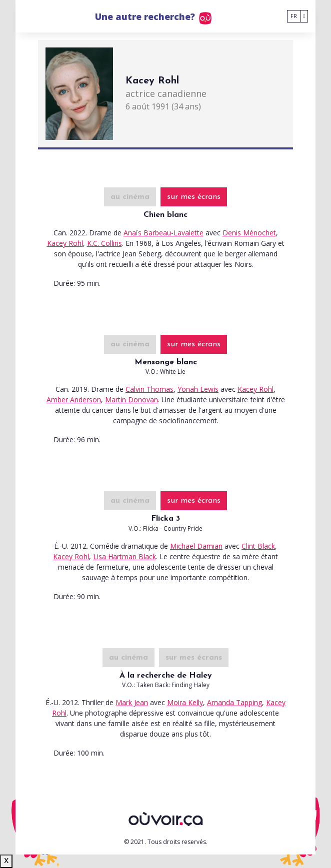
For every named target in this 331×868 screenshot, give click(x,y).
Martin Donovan (131, 400)
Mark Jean (132, 702)
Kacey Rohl (65, 243)
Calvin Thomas (149, 389)
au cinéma (130, 197)
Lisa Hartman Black (124, 556)
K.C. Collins (104, 243)
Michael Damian (196, 546)
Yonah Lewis (198, 389)
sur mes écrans (194, 197)
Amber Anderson (74, 400)
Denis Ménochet (249, 233)
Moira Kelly (185, 702)
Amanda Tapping (234, 702)
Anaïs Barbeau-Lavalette (163, 233)
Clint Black (258, 546)
